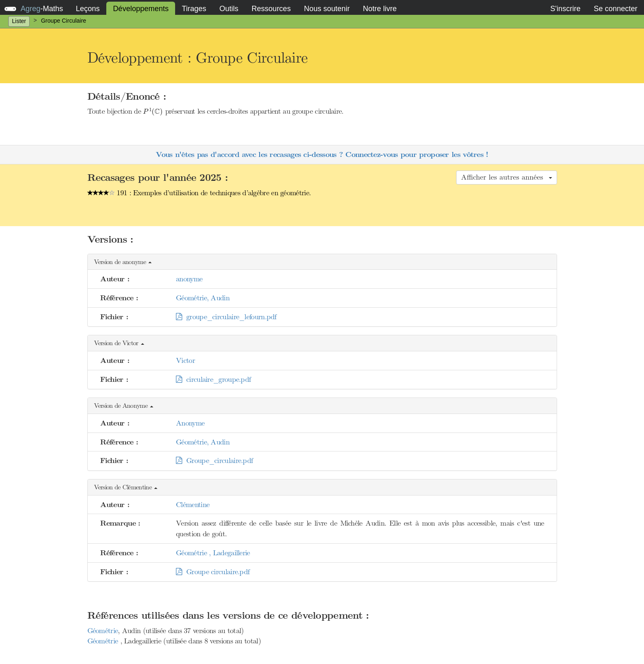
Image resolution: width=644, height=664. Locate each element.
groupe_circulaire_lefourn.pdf (226, 317)
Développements (141, 9)
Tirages (194, 9)
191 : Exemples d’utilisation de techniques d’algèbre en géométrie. (199, 193)
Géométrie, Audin (203, 298)
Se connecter (616, 9)
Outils (229, 9)
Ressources (271, 9)
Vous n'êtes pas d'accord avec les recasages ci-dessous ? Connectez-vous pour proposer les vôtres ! (322, 155)
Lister (19, 21)
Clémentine (193, 505)
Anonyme (190, 423)
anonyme (189, 279)
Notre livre (380, 9)
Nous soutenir (327, 9)
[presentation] (153, 112)
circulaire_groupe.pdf (213, 379)
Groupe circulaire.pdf (213, 572)
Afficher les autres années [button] (507, 177)
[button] (322, 262)
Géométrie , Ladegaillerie (213, 553)
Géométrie (103, 631)
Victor (185, 360)
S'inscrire (565, 9)
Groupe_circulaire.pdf (214, 461)
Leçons (88, 9)
